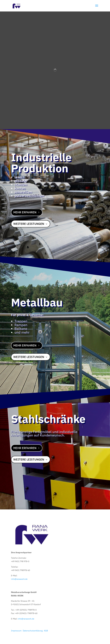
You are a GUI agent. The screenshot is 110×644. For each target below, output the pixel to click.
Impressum (16, 631)
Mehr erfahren (25, 212)
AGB (46, 631)
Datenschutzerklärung (33, 631)
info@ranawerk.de (19, 579)
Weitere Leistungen (29, 224)
